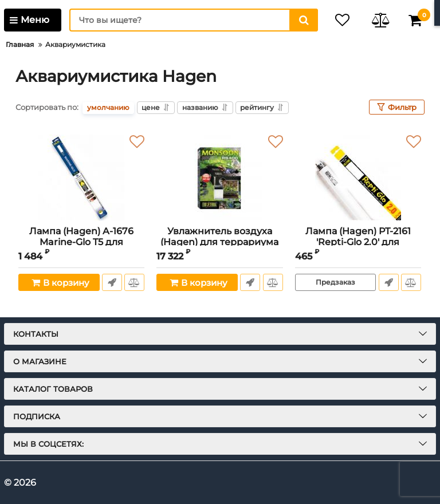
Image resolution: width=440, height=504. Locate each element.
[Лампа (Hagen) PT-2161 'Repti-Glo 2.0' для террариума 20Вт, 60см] (358, 178)
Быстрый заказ (111, 282)
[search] (188, 20)
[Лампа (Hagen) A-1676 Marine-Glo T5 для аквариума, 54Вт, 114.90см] (81, 178)
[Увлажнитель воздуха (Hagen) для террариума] (219, 178)
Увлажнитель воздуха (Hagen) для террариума (219, 243)
